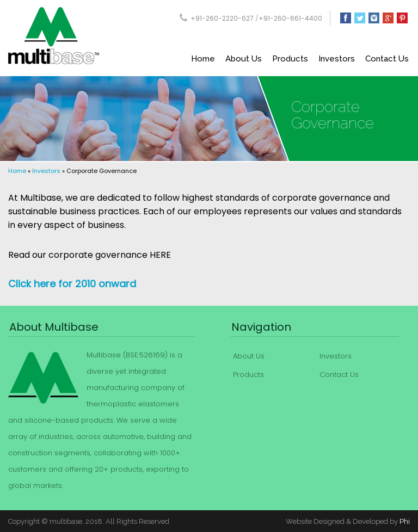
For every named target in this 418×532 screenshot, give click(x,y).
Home (203, 59)
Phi (405, 521)
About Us (244, 59)
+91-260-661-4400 (290, 18)
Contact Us (387, 59)
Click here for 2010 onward (72, 284)
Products (290, 59)
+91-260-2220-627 (222, 18)
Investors (337, 59)
